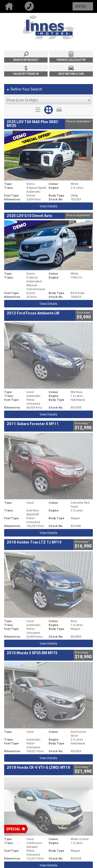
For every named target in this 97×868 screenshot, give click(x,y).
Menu (81, 6)
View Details (48, 206)
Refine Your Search (24, 89)
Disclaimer (57, 773)
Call (30, 6)
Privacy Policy (59, 768)
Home (10, 6)
